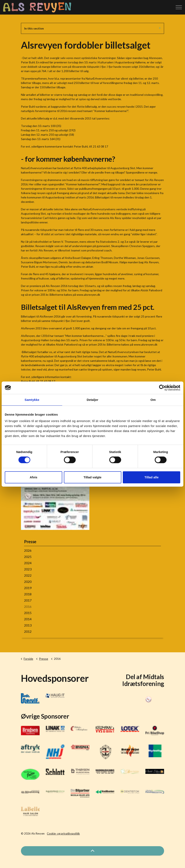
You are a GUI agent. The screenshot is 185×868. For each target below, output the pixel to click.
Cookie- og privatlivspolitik (63, 834)
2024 (28, 563)
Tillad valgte (92, 477)
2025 (28, 557)
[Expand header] (179, 7)
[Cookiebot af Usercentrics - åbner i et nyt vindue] (162, 388)
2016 (28, 606)
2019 (28, 588)
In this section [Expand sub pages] (92, 28)
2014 (28, 619)
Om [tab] (153, 400)
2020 (28, 582)
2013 (28, 625)
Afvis (33, 477)
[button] (92, 851)
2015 (28, 613)
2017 (28, 600)
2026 (28, 550)
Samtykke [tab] (32, 400)
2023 (28, 569)
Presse (30, 542)
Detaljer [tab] (92, 400)
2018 (28, 594)
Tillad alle (151, 477)
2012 (28, 631)
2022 (28, 575)
